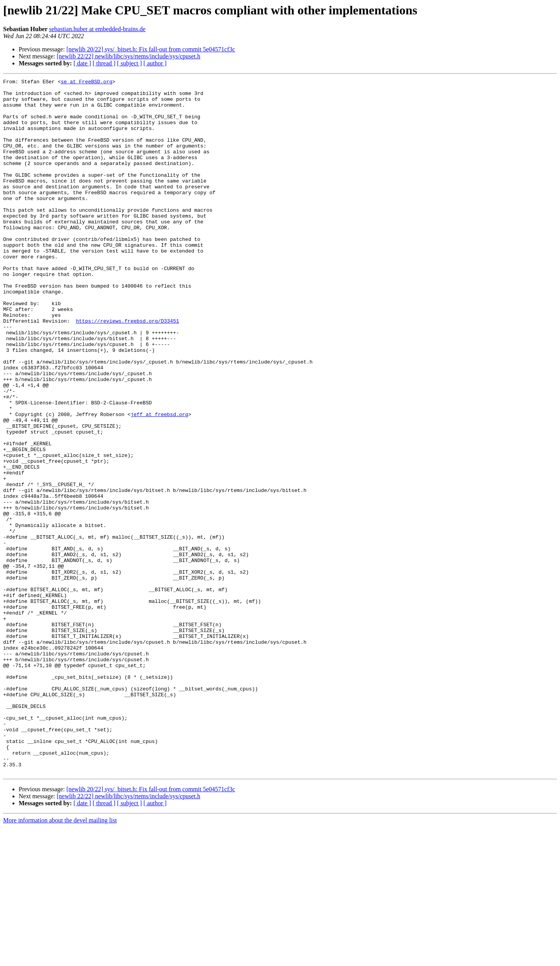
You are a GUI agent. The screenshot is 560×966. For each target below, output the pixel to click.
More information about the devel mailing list (60, 959)
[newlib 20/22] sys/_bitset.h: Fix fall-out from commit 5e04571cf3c (151, 49)
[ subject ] (129, 63)
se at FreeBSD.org (87, 83)
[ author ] (155, 63)
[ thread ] (104, 63)
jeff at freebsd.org (159, 482)
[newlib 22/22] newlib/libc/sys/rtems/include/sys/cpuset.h (129, 56)
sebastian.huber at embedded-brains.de (97, 29)
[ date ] (82, 63)
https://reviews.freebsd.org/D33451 (127, 370)
